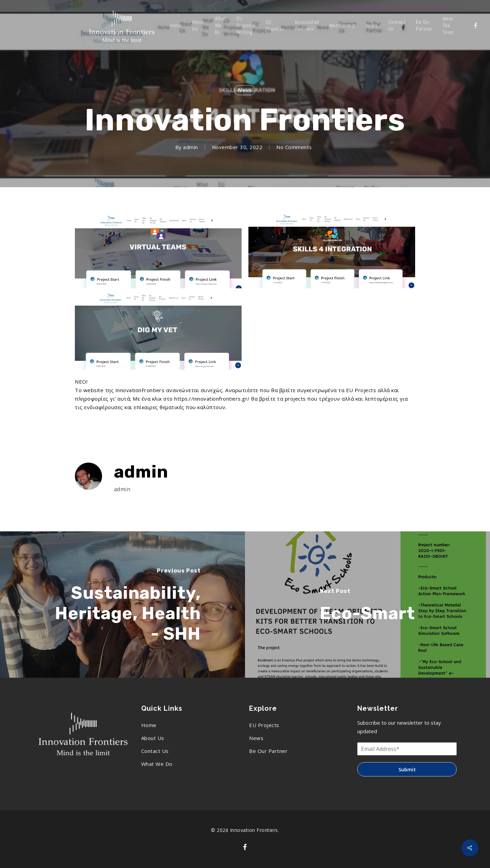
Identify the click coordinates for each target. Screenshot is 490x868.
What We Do (220, 26)
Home (176, 26)
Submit (407, 769)
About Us (198, 26)
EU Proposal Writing (246, 26)
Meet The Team (448, 26)
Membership (342, 26)
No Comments (294, 147)
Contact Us (397, 26)
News (372, 26)
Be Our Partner (424, 26)
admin (191, 147)
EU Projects (275, 26)
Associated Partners (307, 26)
